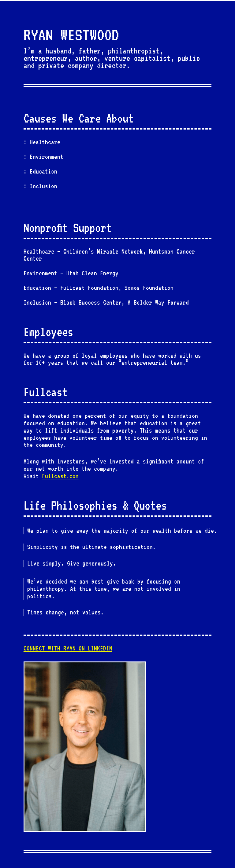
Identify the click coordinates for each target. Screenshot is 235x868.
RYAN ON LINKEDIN (68, 648)
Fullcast (46, 392)
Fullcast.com (60, 476)
